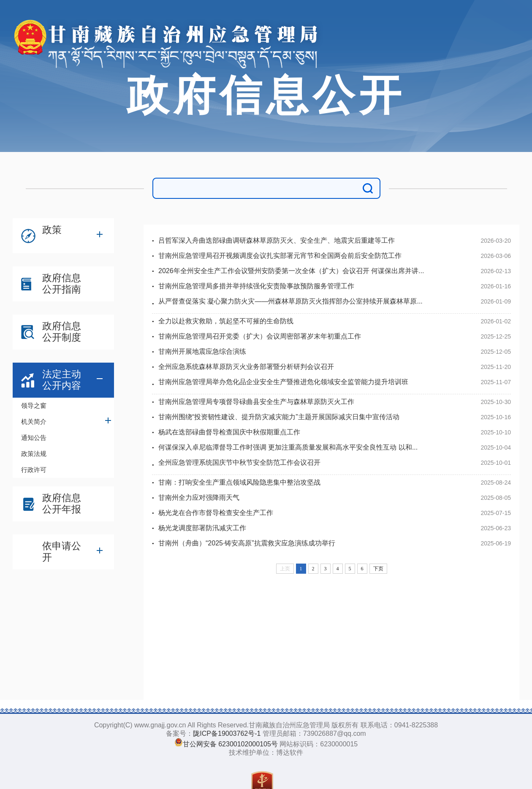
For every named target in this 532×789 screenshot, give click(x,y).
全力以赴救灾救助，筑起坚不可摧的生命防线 (226, 321)
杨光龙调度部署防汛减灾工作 (202, 528)
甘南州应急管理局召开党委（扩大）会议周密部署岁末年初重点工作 (260, 336)
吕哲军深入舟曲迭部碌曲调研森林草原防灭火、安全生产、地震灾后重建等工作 (277, 240)
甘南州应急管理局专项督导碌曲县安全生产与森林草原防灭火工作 (256, 402)
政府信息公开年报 (62, 503)
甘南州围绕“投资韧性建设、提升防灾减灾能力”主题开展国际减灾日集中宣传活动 (279, 417)
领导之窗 (34, 405)
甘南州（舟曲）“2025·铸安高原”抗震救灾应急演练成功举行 (247, 543)
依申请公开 (62, 552)
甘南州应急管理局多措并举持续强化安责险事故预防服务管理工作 (256, 286)
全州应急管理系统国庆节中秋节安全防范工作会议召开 (239, 462)
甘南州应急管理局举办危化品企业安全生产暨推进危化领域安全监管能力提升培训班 (283, 382)
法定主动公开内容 (62, 380)
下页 (378, 569)
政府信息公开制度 (62, 332)
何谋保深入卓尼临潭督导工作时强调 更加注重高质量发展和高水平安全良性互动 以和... (288, 447)
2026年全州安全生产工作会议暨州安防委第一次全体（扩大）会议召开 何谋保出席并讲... (291, 271)
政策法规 (34, 454)
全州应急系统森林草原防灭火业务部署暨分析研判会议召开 (246, 367)
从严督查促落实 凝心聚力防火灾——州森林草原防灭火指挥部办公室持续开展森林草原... (290, 301)
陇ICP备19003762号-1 (227, 733)
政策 (52, 230)
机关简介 (34, 422)
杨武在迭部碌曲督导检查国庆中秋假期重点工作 (229, 432)
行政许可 (34, 470)
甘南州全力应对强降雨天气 (199, 498)
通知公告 (34, 438)
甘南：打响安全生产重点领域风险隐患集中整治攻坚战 (239, 482)
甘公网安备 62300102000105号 (230, 744)
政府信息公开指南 (62, 283)
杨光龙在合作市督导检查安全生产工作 (216, 513)
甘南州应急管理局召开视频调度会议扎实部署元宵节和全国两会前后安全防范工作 (280, 256)
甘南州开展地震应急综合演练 (202, 351)
